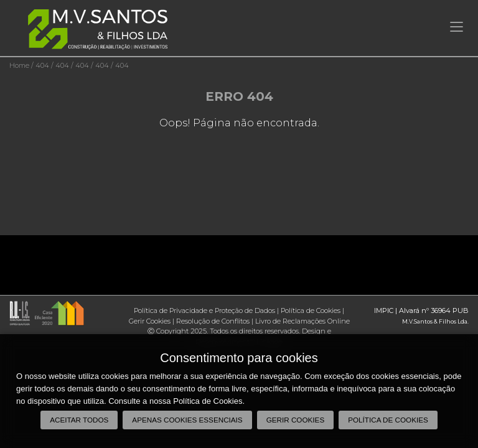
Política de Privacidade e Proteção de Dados (204, 310)
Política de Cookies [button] (388, 420)
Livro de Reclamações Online (302, 321)
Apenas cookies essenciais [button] (187, 420)
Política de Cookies (311, 310)
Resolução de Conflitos (213, 321)
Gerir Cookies (150, 321)
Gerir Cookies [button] (296, 420)
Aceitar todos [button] (79, 420)
